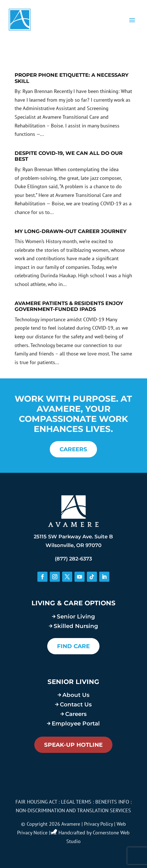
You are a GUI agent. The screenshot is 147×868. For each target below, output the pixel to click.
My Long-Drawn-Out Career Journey (71, 231)
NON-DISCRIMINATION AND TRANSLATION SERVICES (73, 810)
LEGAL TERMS (76, 802)
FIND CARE (73, 646)
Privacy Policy (98, 824)
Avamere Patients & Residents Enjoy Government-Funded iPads (69, 306)
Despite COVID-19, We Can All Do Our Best (69, 156)
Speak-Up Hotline (73, 745)
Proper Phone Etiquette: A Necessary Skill (72, 78)
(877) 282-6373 (73, 559)
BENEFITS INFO (112, 802)
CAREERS (73, 449)
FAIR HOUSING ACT (36, 802)
